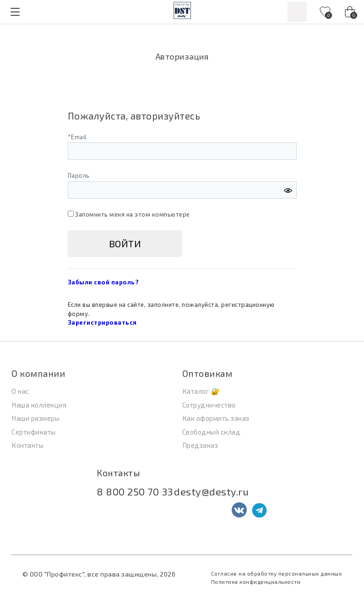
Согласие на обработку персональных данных (277, 573)
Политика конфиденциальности (256, 582)
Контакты (118, 473)
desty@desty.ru (211, 491)
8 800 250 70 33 (135, 491)
